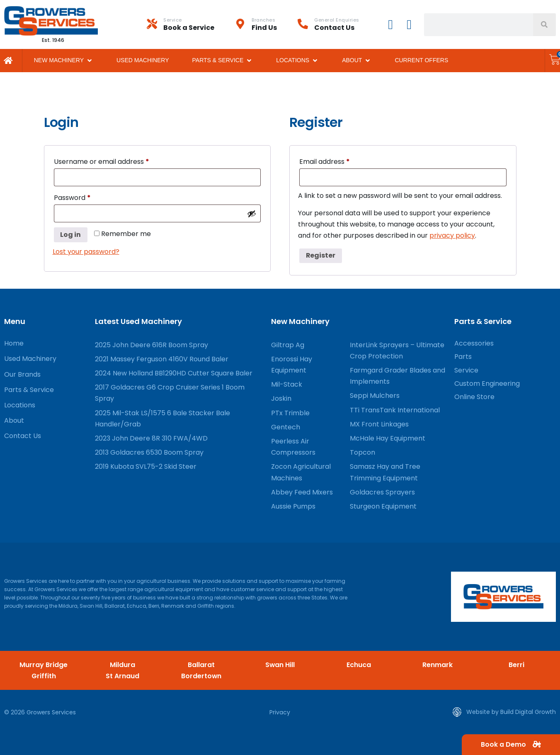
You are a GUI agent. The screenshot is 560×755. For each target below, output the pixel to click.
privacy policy (452, 235)
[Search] (544, 25)
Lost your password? (86, 252)
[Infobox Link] (191, 24)
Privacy (280, 712)
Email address (339, 161)
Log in (71, 235)
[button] (64, 60)
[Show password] (252, 214)
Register (321, 255)
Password (86, 197)
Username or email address (116, 161)
